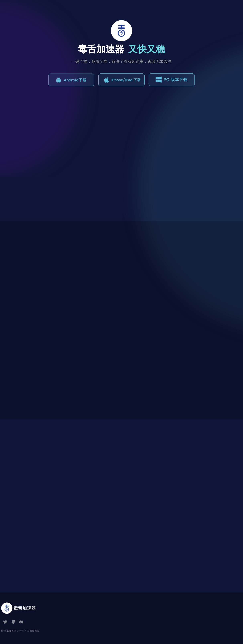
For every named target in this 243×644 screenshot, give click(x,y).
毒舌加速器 (23, 631)
